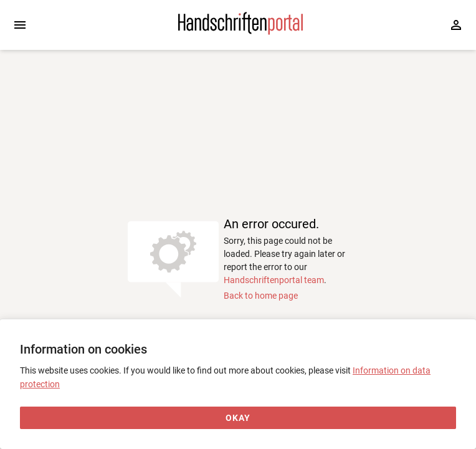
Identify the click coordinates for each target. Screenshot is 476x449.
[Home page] (240, 32)
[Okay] (238, 418)
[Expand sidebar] (20, 25)
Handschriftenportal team (274, 280)
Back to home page (261, 296)
